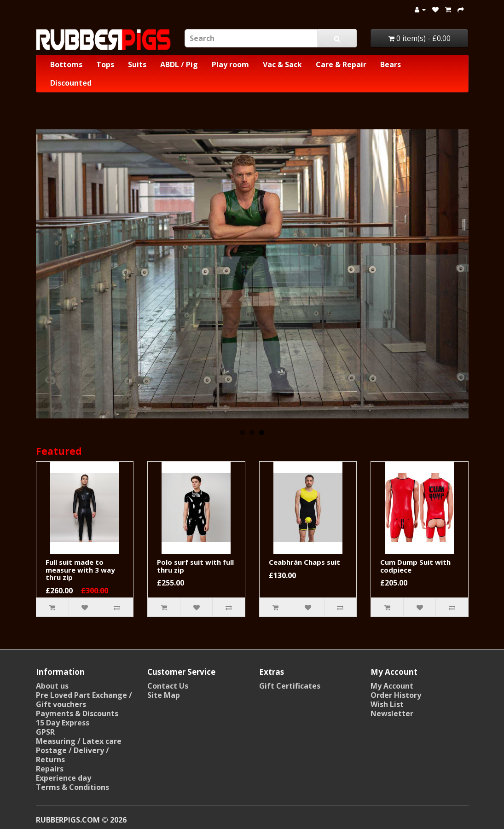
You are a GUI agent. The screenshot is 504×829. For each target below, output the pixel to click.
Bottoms (66, 64)
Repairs (50, 769)
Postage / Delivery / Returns (72, 755)
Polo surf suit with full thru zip (195, 566)
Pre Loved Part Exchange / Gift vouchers (84, 700)
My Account (392, 686)
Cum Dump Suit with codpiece (415, 566)
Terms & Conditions (72, 787)
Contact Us (168, 686)
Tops (105, 64)
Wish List (387, 704)
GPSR (45, 732)
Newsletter (392, 713)
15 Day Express (63, 723)
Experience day (64, 778)
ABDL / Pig (179, 64)
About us (52, 686)
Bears (391, 64)
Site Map (164, 695)
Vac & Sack (282, 64)
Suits (137, 64)
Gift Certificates (290, 686)
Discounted (71, 83)
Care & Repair (341, 64)
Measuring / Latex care (79, 741)
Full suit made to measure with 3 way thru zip (80, 570)
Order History (396, 695)
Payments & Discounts (77, 713)
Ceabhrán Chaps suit (304, 562)
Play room (230, 64)
